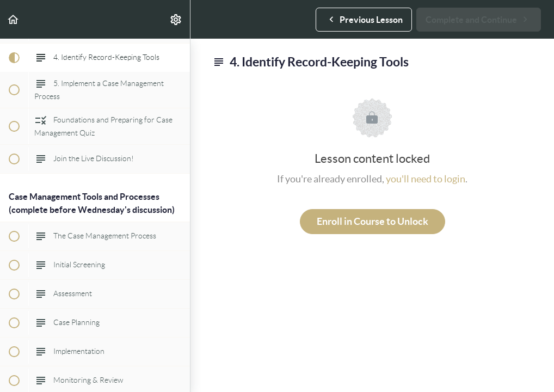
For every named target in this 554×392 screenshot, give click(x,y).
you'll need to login (426, 179)
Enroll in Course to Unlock (373, 221)
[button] (14, 19)
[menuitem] (176, 19)
